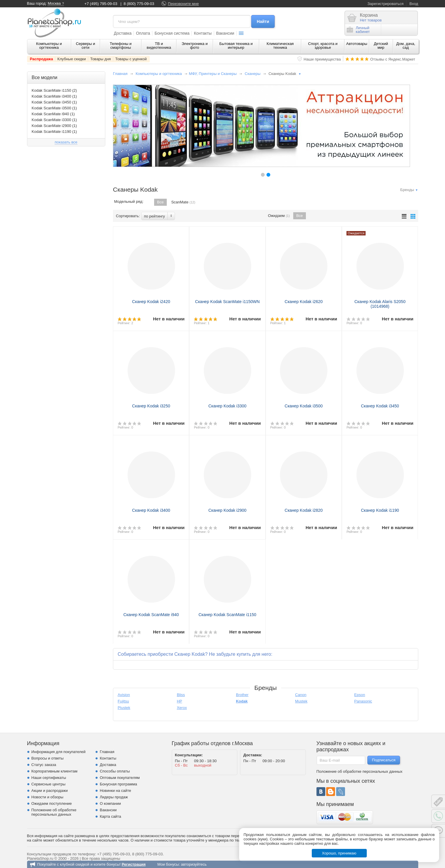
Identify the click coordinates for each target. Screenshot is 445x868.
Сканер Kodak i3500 (304, 406)
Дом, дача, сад (406, 46)
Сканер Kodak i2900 (227, 510)
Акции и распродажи (50, 791)
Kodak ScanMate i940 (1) (53, 114)
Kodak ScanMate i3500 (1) (54, 108)
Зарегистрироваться (385, 4)
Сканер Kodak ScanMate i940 (151, 615)
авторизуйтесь (194, 864)
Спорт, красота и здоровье (323, 46)
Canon (301, 695)
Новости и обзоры (47, 797)
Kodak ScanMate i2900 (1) (54, 126)
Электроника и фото (195, 46)
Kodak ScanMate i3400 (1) (54, 96)
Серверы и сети (85, 46)
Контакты (203, 33)
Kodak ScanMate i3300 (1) (54, 120)
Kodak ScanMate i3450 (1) (54, 102)
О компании (110, 803)
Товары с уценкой (131, 59)
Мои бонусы (168, 864)
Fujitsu (123, 701)
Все (160, 202)
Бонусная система (172, 33)
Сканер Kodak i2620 (304, 302)
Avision (124, 695)
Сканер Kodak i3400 (151, 510)
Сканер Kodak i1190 (380, 510)
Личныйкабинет (358, 30)
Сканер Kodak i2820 (304, 510)
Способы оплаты (115, 771)
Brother (242, 695)
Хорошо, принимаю (339, 853)
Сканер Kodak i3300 (227, 406)
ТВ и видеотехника (159, 46)
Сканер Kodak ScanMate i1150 (227, 615)
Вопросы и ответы (47, 758)
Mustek (301, 701)
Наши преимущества (322, 59)
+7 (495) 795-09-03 (101, 4)
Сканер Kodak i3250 (151, 406)
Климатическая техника (280, 46)
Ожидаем (279, 216)
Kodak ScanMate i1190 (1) (54, 132)
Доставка (123, 33)
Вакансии (225, 33)
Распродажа (42, 59)
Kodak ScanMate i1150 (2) (54, 90)
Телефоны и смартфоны (121, 46)
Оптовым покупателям (120, 778)
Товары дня (101, 59)
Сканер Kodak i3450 (380, 406)
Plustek (124, 708)
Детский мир (381, 46)
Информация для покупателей (59, 752)
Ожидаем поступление (52, 803)
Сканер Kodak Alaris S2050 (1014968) (380, 304)
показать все (66, 142)
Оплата (143, 33)
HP (179, 701)
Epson (360, 695)
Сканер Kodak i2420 (151, 302)
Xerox (182, 708)
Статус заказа (44, 765)
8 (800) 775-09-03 (139, 4)
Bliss (181, 695)
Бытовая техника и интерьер (236, 46)
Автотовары (357, 44)
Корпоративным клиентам (55, 771)
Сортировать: (128, 216)
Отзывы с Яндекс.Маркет (393, 59)
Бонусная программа (118, 784)
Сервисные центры (49, 784)
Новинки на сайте (115, 791)
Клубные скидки (72, 59)
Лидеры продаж (114, 797)
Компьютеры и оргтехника (49, 46)
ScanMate (183, 202)
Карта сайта (110, 816)
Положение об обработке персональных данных (54, 812)
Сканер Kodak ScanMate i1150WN (227, 302)
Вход (414, 4)
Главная (120, 74)
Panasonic (363, 701)
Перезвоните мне (183, 4)
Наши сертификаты (49, 778)
